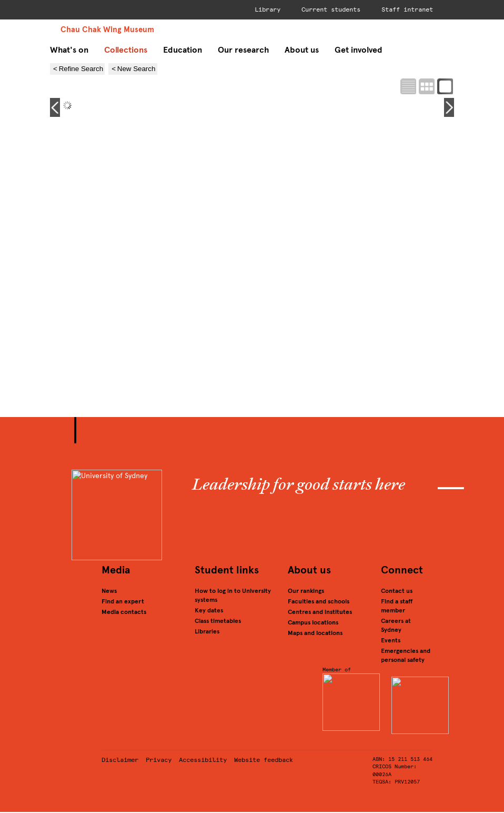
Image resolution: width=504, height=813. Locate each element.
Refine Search (81, 69)
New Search (137, 69)
